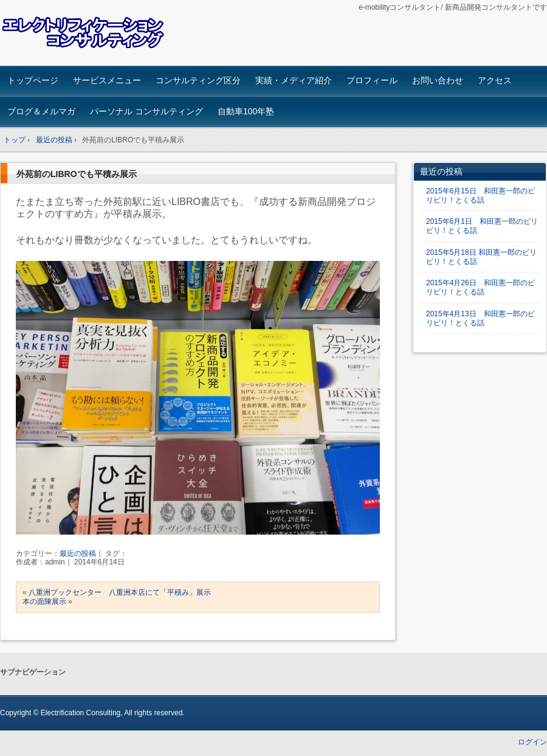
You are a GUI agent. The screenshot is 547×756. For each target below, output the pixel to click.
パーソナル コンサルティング (146, 111)
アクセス (495, 80)
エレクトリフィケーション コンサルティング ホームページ (85, 34)
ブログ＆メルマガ (41, 111)
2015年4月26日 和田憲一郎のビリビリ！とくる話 (480, 287)
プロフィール (372, 80)
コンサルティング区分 (198, 80)
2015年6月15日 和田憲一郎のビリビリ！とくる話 (480, 196)
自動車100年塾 (246, 111)
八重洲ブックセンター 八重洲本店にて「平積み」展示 (120, 592)
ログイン (532, 742)
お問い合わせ (438, 80)
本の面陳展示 (44, 602)
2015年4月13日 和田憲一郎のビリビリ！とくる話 (480, 318)
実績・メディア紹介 (294, 80)
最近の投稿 (78, 553)
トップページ (33, 80)
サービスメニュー (107, 80)
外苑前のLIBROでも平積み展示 (77, 174)
